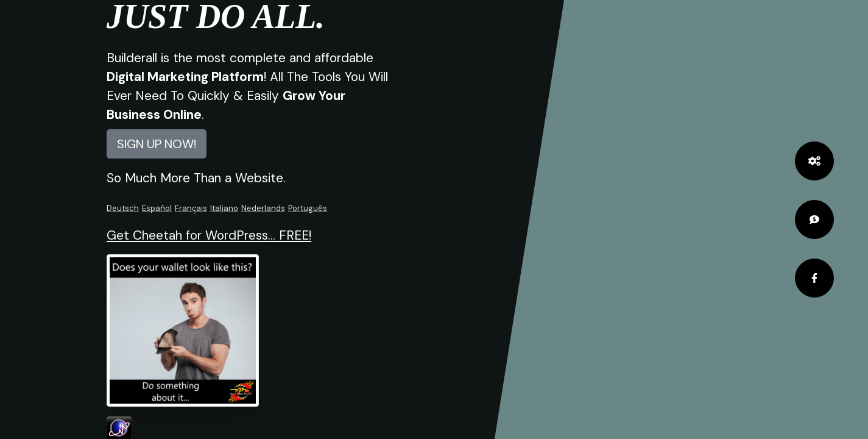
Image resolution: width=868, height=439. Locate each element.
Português (308, 208)
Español (157, 208)
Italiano (224, 208)
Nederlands (263, 208)
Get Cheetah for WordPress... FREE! (209, 235)
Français (191, 208)
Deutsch (123, 208)
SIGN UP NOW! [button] (157, 144)
